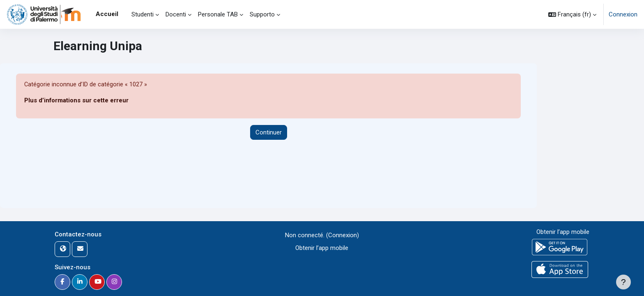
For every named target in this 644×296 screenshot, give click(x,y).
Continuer (269, 132)
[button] (572, 14)
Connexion (623, 14)
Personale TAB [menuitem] (218, 14)
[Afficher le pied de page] (623, 282)
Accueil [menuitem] (107, 14)
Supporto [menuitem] (262, 14)
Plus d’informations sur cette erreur (77, 101)
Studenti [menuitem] (143, 14)
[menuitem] (125, 14)
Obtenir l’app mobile (322, 248)
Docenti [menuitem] (176, 14)
